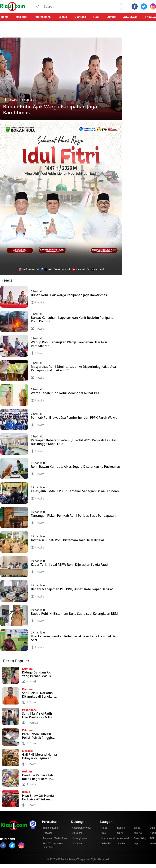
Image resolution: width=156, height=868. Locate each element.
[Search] (82, 7)
